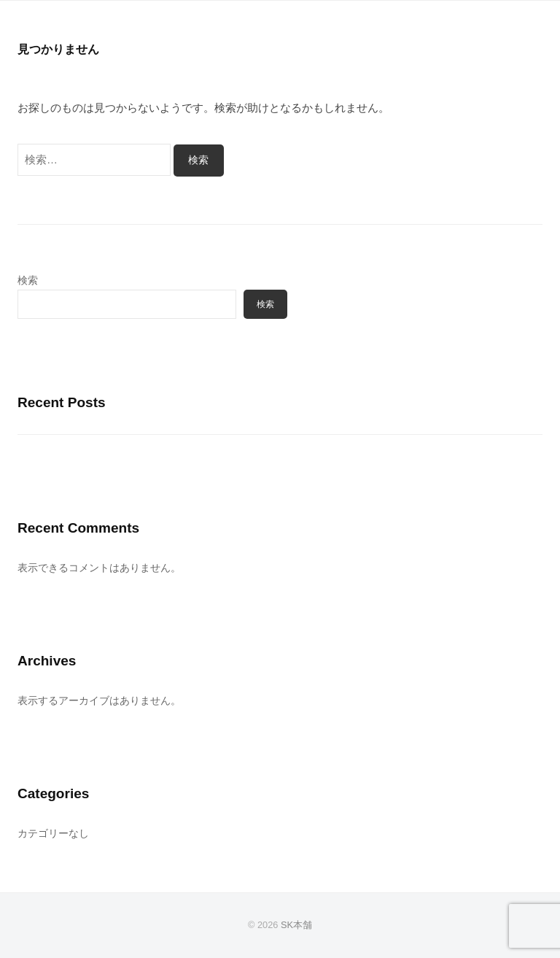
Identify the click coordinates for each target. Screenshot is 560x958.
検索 (28, 281)
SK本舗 (296, 925)
